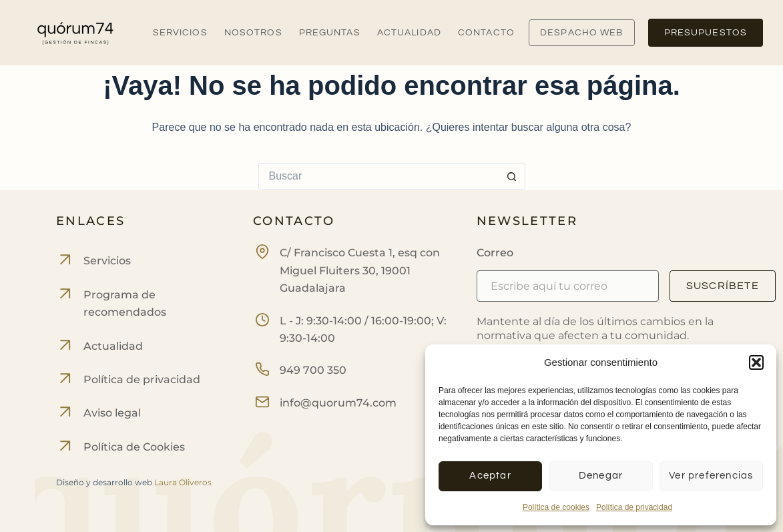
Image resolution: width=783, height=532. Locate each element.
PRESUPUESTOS (706, 33)
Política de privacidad (634, 507)
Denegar (601, 476)
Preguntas (330, 33)
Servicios (180, 33)
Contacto (486, 33)
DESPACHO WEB (581, 33)
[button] (756, 362)
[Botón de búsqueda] (512, 176)
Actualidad (409, 33)
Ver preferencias (711, 476)
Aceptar (490, 476)
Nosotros (253, 33)
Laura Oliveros (183, 482)
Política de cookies (556, 507)
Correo (495, 253)
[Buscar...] (378, 176)
